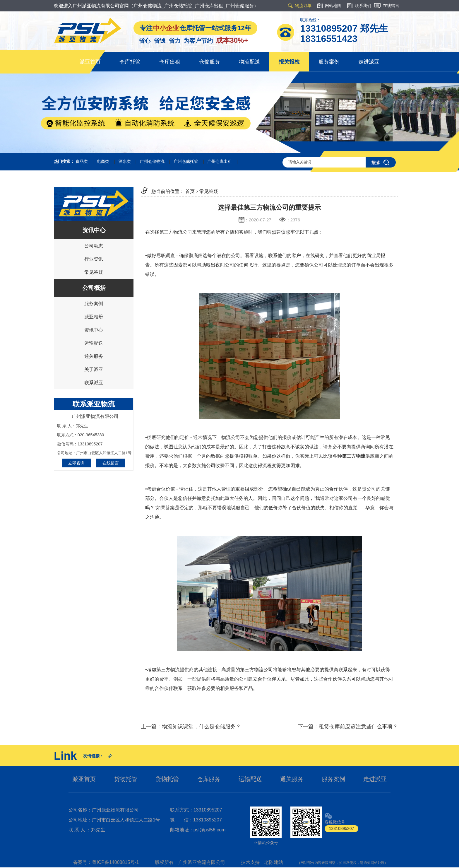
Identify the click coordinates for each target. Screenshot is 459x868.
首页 (190, 191)
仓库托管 (130, 62)
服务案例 (329, 62)
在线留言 (111, 463)
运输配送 (94, 343)
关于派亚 (94, 369)
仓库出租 (170, 62)
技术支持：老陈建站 (262, 862)
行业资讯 (94, 259)
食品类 (82, 161)
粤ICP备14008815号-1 (115, 862)
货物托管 (126, 779)
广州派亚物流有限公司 (202, 862)
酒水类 (125, 161)
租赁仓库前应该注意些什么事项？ (358, 727)
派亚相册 (94, 317)
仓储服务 (210, 62)
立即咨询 (76, 463)
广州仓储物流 (152, 161)
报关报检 (289, 62)
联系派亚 (94, 383)
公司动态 (94, 246)
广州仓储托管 (186, 161)
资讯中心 (94, 330)
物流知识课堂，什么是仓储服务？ (201, 727)
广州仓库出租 (220, 161)
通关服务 (94, 356)
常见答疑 (94, 272)
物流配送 (249, 62)
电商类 (103, 161)
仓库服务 (209, 779)
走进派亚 (369, 62)
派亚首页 (90, 62)
